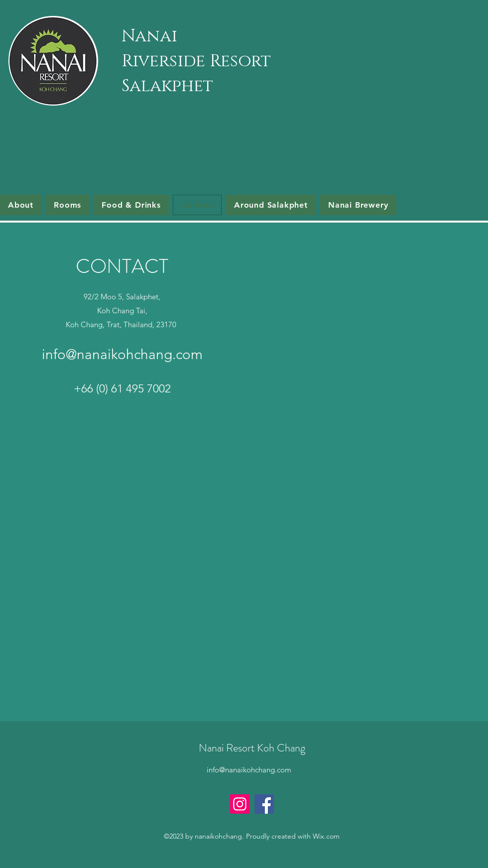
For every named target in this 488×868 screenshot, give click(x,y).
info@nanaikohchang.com (122, 354)
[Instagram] (240, 804)
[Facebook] (264, 804)
